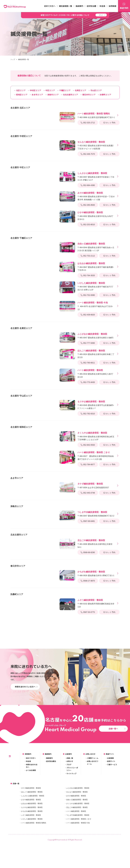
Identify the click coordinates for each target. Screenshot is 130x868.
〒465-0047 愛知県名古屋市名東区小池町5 (95, 336)
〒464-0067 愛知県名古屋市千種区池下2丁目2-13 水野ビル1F (96, 286)
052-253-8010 (88, 225)
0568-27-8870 (88, 581)
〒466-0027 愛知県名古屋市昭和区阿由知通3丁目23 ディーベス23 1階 (96, 455)
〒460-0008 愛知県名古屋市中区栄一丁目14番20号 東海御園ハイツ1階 (96, 196)
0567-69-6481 (88, 521)
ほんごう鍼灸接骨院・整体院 (32, 821)
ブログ (69, 794)
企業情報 (110, 787)
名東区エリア (79, 90)
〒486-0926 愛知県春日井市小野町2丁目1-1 (96, 573)
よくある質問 (31, 800)
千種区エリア (64, 90)
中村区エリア (34, 90)
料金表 (102, 6)
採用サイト (111, 791)
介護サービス (112, 794)
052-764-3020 (88, 275)
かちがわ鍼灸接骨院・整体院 (32, 841)
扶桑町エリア (104, 95)
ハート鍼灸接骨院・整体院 (76, 841)
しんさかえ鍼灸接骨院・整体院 (33, 825)
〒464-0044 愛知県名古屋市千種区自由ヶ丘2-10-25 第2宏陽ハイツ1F (96, 247)
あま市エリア (36, 95)
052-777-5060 (88, 343)
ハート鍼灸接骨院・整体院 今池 (78, 852)
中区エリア (49, 90)
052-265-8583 (88, 205)
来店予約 (124, 6)
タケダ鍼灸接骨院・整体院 (31, 817)
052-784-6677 (88, 465)
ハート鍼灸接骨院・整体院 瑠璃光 (34, 852)
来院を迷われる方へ (32, 795)
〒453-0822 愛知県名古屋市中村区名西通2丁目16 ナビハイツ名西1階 (96, 145)
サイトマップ (71, 803)
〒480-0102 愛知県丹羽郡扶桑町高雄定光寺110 (96, 603)
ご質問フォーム (93, 787)
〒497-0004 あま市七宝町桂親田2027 (93, 485)
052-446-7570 (88, 154)
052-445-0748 (88, 493)
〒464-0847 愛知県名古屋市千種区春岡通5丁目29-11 (96, 266)
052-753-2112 (88, 256)
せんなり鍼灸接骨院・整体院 (77, 821)
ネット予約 (109, 123)
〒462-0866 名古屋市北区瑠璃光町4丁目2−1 (96, 115)
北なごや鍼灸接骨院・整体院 (77, 837)
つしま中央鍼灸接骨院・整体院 (78, 844)
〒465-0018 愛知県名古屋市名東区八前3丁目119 (96, 373)
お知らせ (70, 791)
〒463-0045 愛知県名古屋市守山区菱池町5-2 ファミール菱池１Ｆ (96, 405)
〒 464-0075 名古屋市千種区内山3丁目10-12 (96, 306)
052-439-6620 (88, 315)
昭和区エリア (21, 95)
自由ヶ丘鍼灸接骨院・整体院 (77, 829)
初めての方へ (50, 6)
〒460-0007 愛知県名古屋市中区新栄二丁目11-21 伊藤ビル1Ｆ (96, 176)
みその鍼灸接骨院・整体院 (76, 825)
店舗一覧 (70, 787)
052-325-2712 (88, 123)
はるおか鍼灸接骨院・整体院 (32, 833)
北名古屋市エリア (69, 95)
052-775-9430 (88, 382)
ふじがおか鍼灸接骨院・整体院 (78, 817)
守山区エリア (95, 90)
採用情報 (113, 6)
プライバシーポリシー (72, 798)
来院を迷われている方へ (26, 716)
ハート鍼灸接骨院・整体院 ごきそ (79, 848)
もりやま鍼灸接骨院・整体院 (32, 837)
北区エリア (20, 90)
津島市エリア (52, 95)
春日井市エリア (88, 95)
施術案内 (79, 6)
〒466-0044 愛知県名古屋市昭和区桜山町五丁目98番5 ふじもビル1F (96, 436)
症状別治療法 (51, 791)
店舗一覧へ (117, 758)
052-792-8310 (88, 414)
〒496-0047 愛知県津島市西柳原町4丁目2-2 (96, 514)
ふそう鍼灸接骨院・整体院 (31, 844)
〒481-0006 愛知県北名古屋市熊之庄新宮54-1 (96, 543)
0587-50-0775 (88, 612)
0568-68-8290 (88, 552)
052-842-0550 (88, 445)
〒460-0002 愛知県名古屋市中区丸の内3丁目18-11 (96, 215)
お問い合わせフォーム (93, 792)
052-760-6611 (88, 363)
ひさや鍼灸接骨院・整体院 (31, 829)
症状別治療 (91, 6)
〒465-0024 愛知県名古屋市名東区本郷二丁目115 (96, 354)
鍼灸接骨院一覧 (66, 6)
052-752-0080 (88, 295)
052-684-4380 (88, 185)
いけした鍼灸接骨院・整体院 (32, 848)
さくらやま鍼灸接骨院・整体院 (78, 833)
